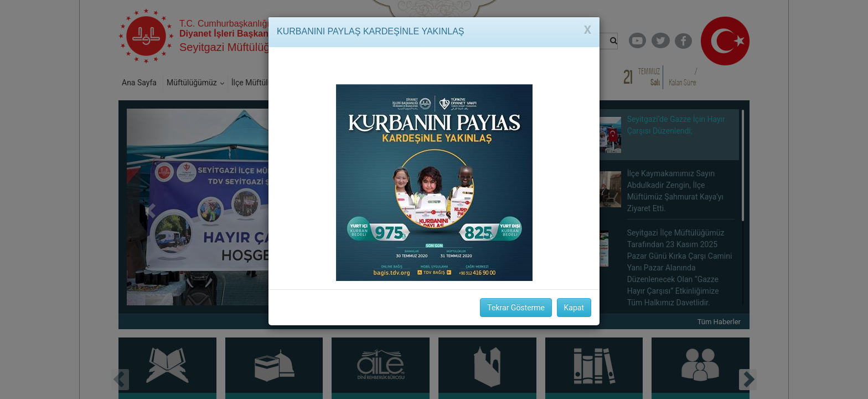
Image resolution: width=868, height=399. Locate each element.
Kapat (574, 308)
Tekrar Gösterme (516, 308)
